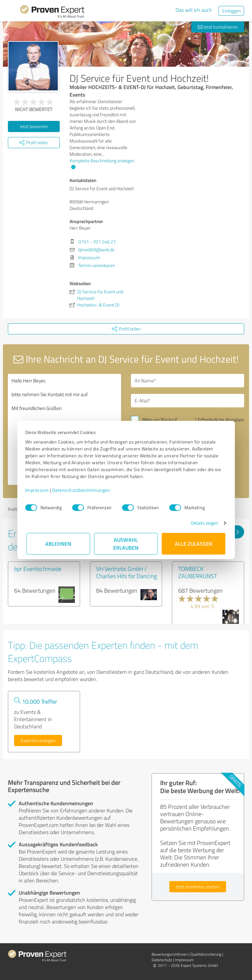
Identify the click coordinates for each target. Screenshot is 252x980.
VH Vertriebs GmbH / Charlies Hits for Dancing (126, 572)
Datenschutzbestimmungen (83, 490)
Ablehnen (59, 544)
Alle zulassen (194, 544)
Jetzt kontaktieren (218, 27)
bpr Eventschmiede (38, 569)
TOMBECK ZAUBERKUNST (198, 572)
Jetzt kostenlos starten (198, 887)
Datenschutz (162, 960)
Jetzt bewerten (34, 126)
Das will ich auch (194, 10)
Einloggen (231, 11)
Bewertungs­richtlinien (169, 954)
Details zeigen (203, 523)
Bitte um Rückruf (159, 420)
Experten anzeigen (38, 740)
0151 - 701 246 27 (97, 242)
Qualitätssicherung (206, 954)
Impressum (38, 490)
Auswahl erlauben (126, 544)
